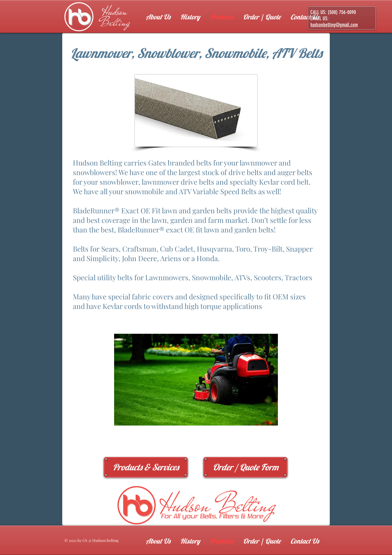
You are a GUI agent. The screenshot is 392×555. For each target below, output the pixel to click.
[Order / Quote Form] (245, 467)
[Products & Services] (146, 467)
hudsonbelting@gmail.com (334, 25)
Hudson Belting (115, 17)
